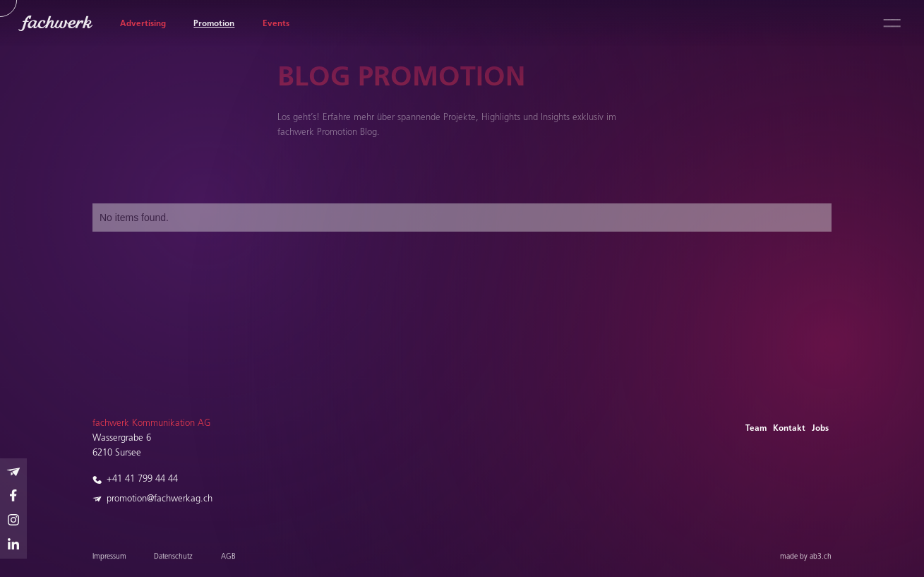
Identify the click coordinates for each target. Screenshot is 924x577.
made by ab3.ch (806, 560)
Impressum (109, 560)
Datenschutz (173, 560)
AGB (228, 560)
